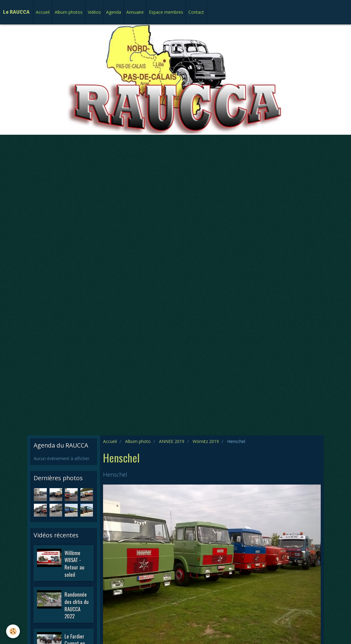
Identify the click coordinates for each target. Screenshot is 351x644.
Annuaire (135, 12)
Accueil (43, 12)
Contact (196, 12)
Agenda (114, 12)
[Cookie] (13, 631)
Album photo (138, 441)
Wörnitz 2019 (206, 441)
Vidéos (94, 12)
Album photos (69, 12)
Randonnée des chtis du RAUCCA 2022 (77, 605)
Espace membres (166, 12)
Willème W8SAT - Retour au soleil (74, 563)
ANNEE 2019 (172, 441)
